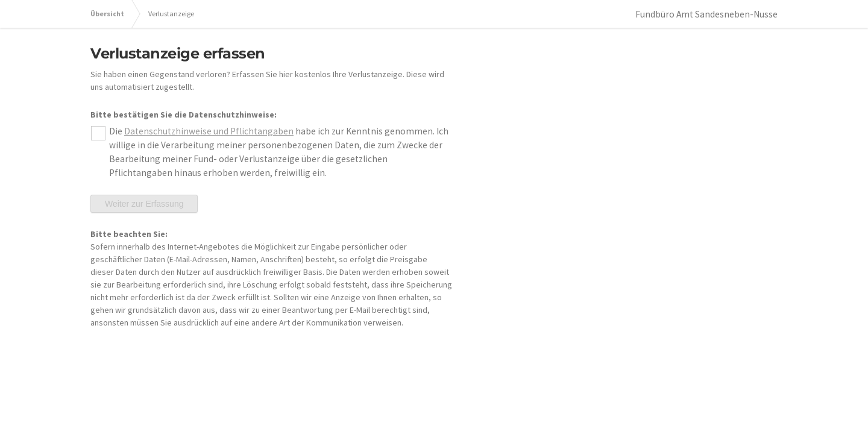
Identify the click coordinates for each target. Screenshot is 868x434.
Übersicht (107, 14)
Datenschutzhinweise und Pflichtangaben (209, 131)
